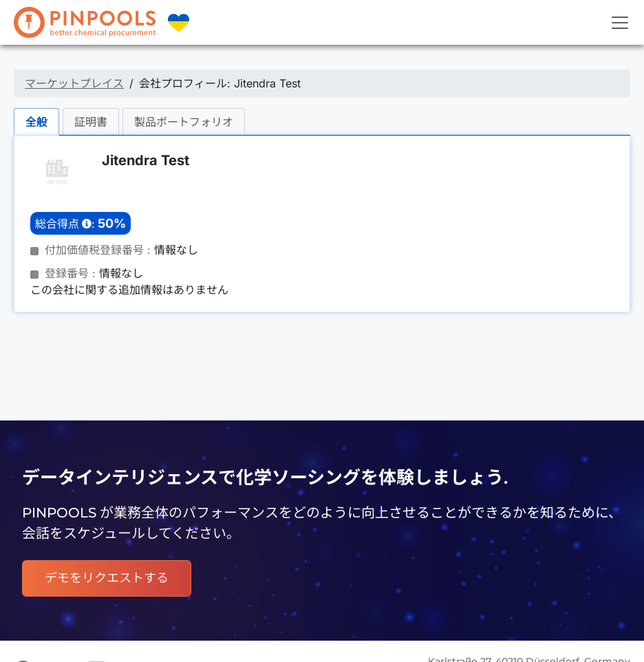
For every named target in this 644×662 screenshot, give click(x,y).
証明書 (91, 122)
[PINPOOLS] (85, 22)
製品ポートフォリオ (184, 122)
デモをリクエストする (107, 578)
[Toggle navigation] (620, 23)
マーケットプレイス (74, 83)
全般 (36, 122)
